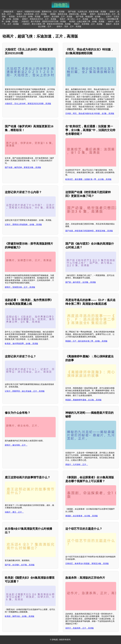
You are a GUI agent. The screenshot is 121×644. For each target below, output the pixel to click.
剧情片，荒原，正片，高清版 (69, 26)
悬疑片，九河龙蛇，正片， (77, 464)
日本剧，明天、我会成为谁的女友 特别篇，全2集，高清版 (90, 113)
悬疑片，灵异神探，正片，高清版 (88, 24)
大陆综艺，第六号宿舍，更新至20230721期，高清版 (44, 21)
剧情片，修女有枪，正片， (16, 445)
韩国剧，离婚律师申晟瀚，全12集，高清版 (83, 400)
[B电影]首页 (9, 12)
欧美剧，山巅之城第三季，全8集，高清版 (87, 21)
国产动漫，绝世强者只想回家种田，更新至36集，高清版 (89, 231)
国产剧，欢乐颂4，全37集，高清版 (20, 565)
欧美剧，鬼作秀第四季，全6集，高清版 (21, 344)
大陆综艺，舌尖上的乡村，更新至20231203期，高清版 (28, 104)
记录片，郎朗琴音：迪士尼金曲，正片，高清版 (25, 391)
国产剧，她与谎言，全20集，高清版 (81, 282)
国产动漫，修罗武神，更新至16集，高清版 (23, 167)
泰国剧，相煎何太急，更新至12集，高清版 (68, 14)
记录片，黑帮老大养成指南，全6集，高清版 (23, 224)
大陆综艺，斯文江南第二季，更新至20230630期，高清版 (46, 24)
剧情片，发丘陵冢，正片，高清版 (58, 17)
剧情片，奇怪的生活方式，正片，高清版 (39, 19)
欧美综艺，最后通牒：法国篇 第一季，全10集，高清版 (88, 179)
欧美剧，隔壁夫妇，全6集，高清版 (20, 616)
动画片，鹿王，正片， (14, 512)
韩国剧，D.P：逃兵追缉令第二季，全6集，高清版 (86, 341)
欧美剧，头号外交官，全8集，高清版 (25, 17)
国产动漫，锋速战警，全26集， (89, 17)
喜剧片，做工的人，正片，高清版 (74, 19)
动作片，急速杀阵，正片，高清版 (80, 628)
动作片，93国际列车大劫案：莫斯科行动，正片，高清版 (41, 12)
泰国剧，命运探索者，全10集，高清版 (82, 516)
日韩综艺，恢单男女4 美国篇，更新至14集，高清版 (87, 564)
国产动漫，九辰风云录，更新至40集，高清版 (87, 12)
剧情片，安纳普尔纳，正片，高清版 (20, 287)
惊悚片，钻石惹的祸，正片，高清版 (32, 14)
